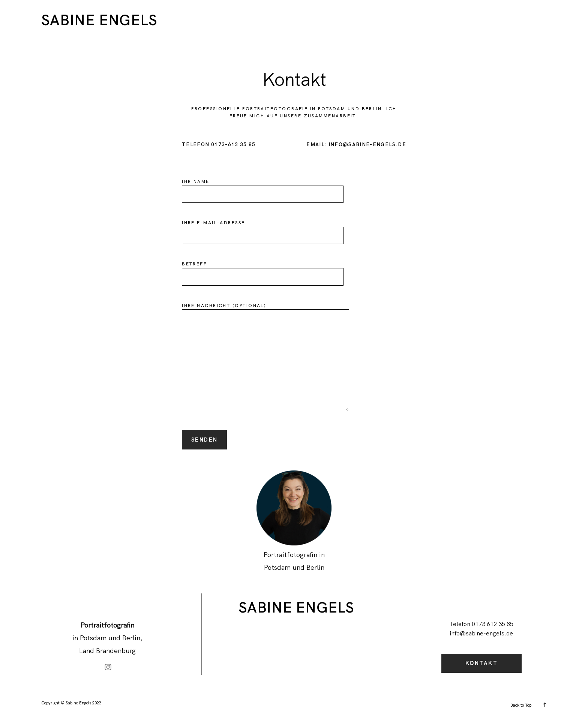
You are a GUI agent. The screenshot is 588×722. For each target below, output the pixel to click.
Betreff (263, 270)
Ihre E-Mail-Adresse (263, 229)
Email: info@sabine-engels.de (356, 145)
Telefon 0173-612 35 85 (219, 145)
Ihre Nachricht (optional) (265, 358)
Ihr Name (263, 188)
